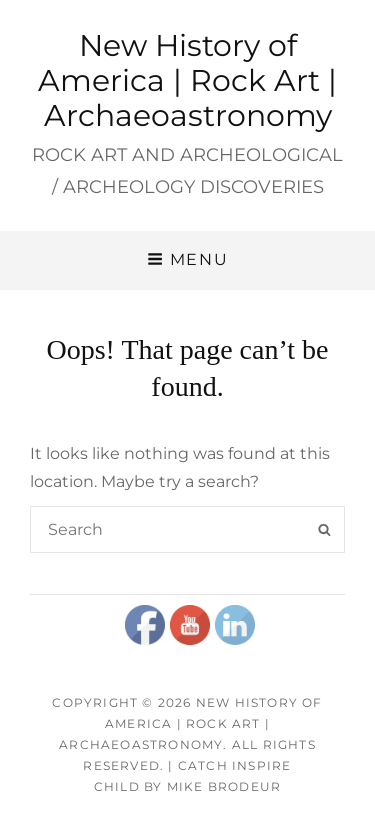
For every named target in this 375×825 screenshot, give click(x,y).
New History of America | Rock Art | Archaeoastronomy (187, 80)
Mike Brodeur (224, 786)
